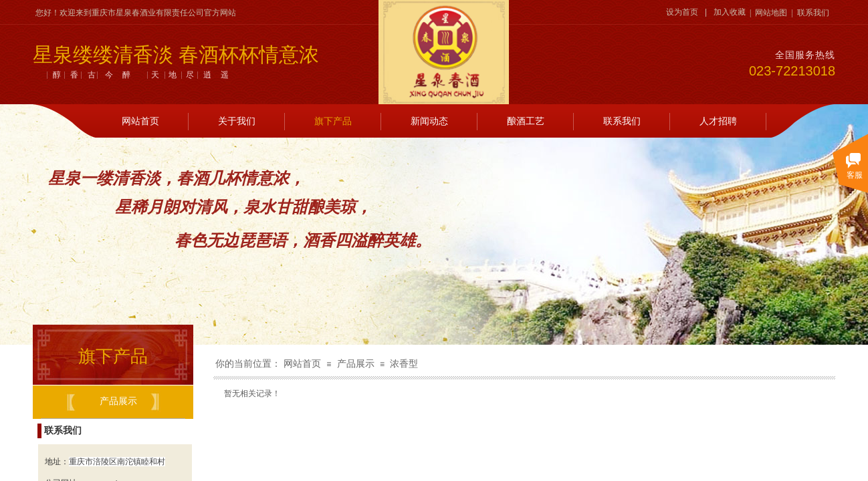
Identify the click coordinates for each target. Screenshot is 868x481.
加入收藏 (730, 12)
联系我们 (622, 121)
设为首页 (682, 12)
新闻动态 (429, 121)
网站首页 (140, 121)
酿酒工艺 (526, 121)
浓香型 (404, 364)
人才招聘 (718, 121)
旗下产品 (333, 121)
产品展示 (356, 364)
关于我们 (237, 121)
